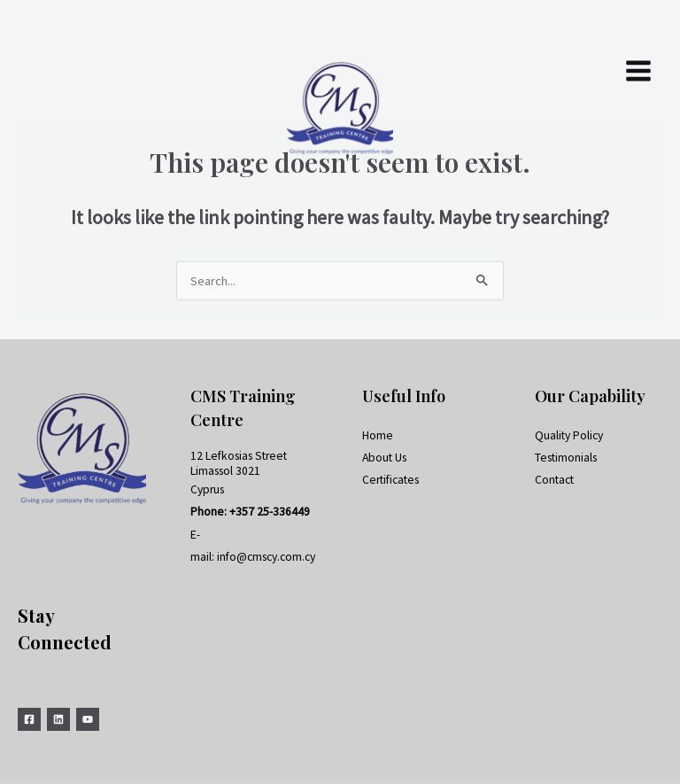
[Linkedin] (58, 719)
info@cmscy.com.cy (266, 557)
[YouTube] (88, 719)
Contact (554, 480)
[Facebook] (29, 719)
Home (378, 435)
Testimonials (566, 458)
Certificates (390, 480)
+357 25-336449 (270, 512)
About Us (384, 458)
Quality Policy (569, 435)
